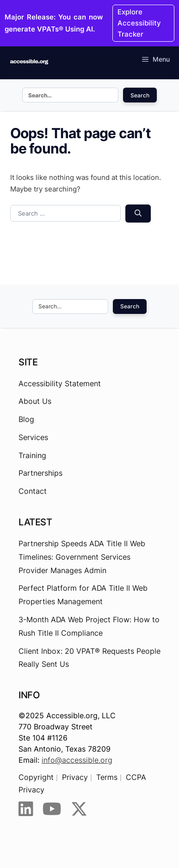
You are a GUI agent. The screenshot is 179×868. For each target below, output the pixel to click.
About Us (35, 401)
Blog (26, 419)
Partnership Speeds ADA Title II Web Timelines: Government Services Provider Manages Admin (82, 557)
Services (33, 437)
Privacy (75, 777)
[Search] (138, 214)
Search (140, 95)
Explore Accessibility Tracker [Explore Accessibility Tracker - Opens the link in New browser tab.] (139, 23)
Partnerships (40, 473)
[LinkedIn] (26, 809)
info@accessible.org (77, 760)
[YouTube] (52, 809)
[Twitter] (79, 809)
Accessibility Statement (60, 383)
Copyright (36, 777)
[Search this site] (70, 95)
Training (32, 455)
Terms (107, 777)
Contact (33, 491)
